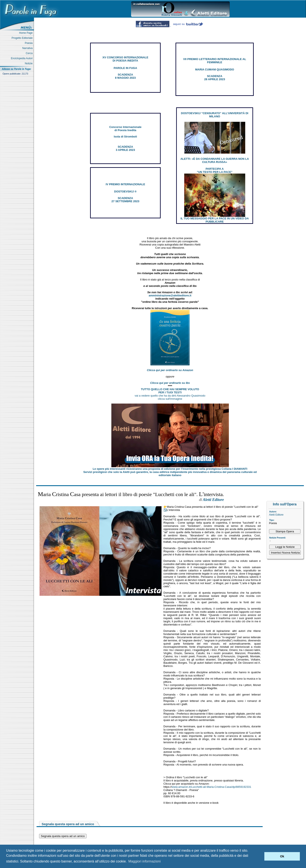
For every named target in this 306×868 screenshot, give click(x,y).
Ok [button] (282, 856)
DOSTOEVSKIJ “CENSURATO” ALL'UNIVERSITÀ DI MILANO (215, 115)
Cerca (30, 53)
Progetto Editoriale (23, 38)
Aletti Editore (276, 515)
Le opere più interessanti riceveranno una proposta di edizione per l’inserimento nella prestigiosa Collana (170, 469)
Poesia (29, 43)
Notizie (29, 63)
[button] (260, 856)
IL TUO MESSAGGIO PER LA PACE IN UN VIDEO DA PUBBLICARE (215, 220)
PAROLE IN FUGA (125, 68)
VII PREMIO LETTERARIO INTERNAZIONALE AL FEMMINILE (215, 61)
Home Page (27, 33)
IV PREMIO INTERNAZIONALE (125, 184)
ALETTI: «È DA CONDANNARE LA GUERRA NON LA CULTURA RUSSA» (215, 160)
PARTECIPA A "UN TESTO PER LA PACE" (215, 170)
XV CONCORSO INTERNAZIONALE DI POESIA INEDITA (125, 59)
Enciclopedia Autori (22, 58)
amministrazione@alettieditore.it (170, 295)
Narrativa (28, 48)
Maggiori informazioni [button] (144, 861)
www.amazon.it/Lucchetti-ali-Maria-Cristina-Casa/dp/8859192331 (211, 787)
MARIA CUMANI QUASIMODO (215, 69)
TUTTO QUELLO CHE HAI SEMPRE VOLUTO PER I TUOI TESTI (170, 391)
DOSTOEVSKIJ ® (125, 191)
